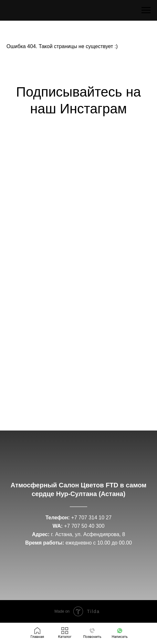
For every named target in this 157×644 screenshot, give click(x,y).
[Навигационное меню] (146, 10)
